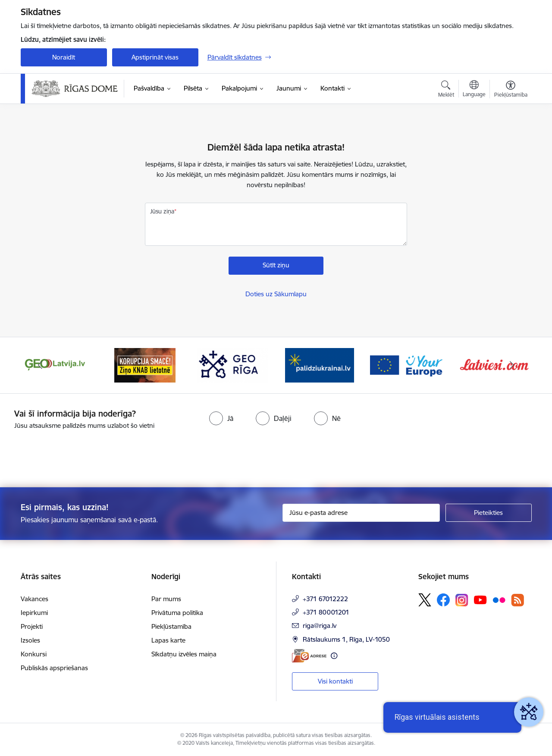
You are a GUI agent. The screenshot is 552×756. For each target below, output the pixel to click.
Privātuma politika (177, 613)
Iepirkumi (34, 613)
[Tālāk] (512, 365)
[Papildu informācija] (334, 656)
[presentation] (72, 455)
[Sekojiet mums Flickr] (499, 599)
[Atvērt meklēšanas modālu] (446, 90)
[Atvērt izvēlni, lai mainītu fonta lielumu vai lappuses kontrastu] (511, 90)
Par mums (166, 599)
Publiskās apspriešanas (54, 668)
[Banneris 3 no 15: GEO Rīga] (232, 365)
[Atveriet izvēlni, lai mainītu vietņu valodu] (474, 90)
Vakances (34, 599)
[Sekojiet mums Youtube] (480, 599)
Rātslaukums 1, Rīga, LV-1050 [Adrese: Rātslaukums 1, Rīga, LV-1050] (346, 639)
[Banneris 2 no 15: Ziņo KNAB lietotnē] (145, 365)
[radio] (221, 418)
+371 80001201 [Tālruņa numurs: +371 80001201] (326, 612)
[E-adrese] (309, 656)
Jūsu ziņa (162, 211)
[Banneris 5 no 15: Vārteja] (407, 365)
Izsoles (30, 640)
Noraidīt (64, 57)
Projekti (32, 626)
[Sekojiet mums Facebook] (443, 600)
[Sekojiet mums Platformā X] (425, 600)
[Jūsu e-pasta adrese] (361, 513)
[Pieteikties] (489, 513)
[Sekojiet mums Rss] (517, 600)
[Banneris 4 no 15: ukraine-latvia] (320, 365)
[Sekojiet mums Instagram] (462, 600)
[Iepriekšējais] (41, 365)
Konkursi (34, 654)
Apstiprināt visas (155, 57)
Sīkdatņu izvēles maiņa (184, 654)
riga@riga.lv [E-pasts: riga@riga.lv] (320, 626)
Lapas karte (168, 640)
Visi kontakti (335, 681)
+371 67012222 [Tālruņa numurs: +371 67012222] (325, 599)
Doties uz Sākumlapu (276, 294)
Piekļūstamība (171, 626)
